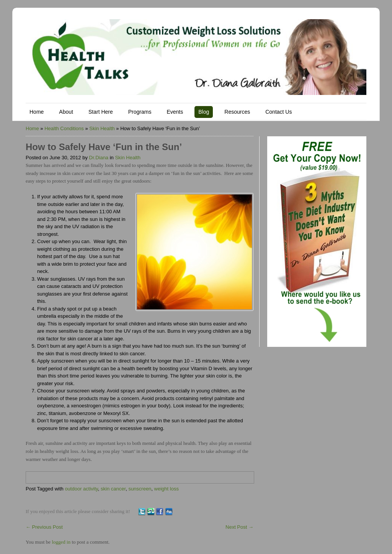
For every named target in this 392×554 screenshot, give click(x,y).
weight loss (167, 489)
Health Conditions (64, 128)
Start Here (101, 112)
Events (175, 112)
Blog (204, 112)
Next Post (239, 527)
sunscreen (140, 489)
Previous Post (44, 527)
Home (37, 112)
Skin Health (102, 128)
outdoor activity (81, 489)
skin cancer (113, 489)
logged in (61, 542)
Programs (140, 112)
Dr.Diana (99, 158)
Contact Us (278, 112)
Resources (237, 112)
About (66, 112)
